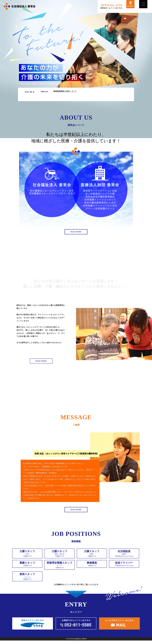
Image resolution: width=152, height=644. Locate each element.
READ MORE (76, 232)
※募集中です (27, 554)
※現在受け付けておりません (124, 554)
